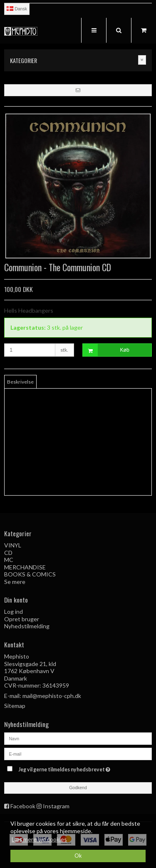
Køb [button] (106, 350)
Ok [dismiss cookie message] (78, 856)
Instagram (56, 806)
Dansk (17, 9)
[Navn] (78, 738)
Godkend (78, 788)
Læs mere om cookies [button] (39, 839)
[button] (78, 90)
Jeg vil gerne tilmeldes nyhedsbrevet (73, 768)
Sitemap (15, 706)
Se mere (15, 582)
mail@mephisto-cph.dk (52, 696)
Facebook (23, 806)
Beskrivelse (20, 382)
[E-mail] (78, 753)
